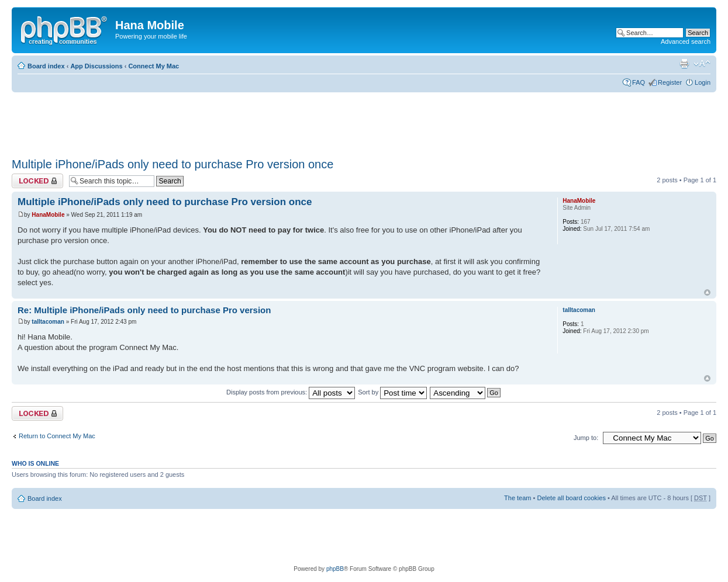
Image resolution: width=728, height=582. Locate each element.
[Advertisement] (225, 121)
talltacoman (48, 322)
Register (670, 82)
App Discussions (96, 66)
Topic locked (37, 181)
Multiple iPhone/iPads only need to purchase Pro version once (172, 164)
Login (703, 82)
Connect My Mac (153, 66)
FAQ (639, 82)
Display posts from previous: (291, 392)
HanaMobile (48, 215)
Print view (684, 64)
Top (707, 292)
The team (517, 498)
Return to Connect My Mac (57, 436)
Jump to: (586, 438)
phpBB (335, 569)
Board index (46, 66)
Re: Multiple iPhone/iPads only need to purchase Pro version (144, 310)
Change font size (702, 64)
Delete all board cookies (571, 498)
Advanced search (686, 41)
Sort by (392, 392)
